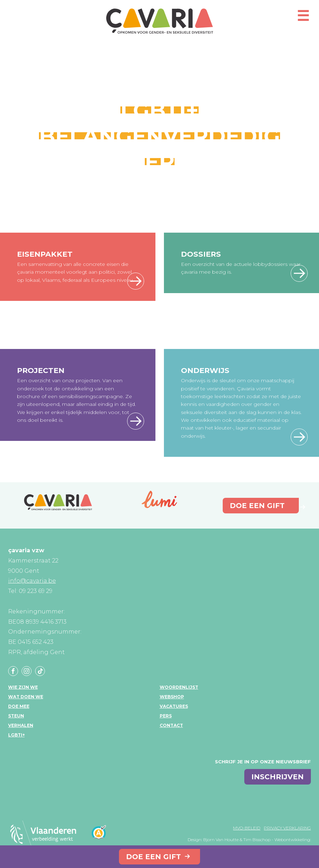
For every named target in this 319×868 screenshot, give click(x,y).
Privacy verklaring (287, 828)
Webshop (172, 697)
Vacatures (174, 706)
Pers (166, 716)
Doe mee (19, 706)
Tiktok (40, 671)
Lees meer (136, 281)
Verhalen (21, 725)
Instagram (27, 671)
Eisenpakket (45, 254)
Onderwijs (205, 370)
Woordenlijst (179, 687)
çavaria (160, 21)
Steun (16, 716)
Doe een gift (153, 857)
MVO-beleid (247, 828)
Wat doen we (26, 697)
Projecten (41, 370)
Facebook (13, 671)
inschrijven (278, 777)
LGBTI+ (16, 735)
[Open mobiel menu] (303, 19)
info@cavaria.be (32, 581)
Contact (171, 725)
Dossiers (201, 254)
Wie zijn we (23, 687)
